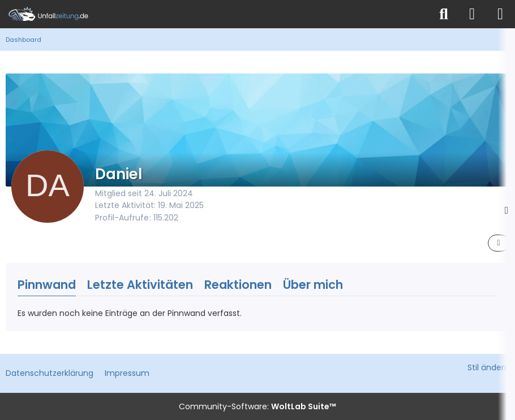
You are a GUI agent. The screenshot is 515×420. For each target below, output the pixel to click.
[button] (499, 243)
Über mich (313, 285)
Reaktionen (238, 285)
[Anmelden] (472, 14)
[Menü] (500, 14)
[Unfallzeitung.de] (215, 14)
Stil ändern (488, 367)
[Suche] (444, 14)
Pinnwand (47, 285)
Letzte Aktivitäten (140, 285)
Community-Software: (257, 406)
